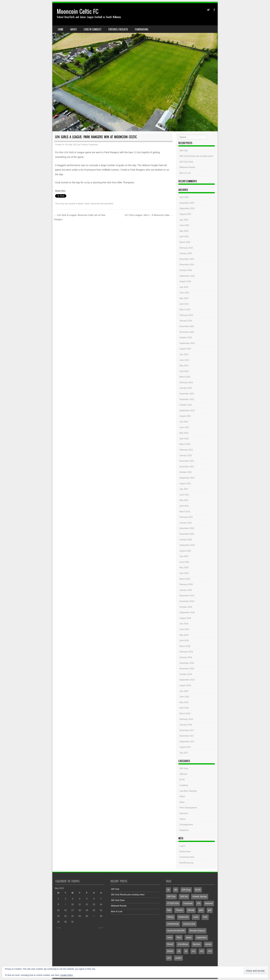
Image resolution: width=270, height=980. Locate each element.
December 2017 (187, 730)
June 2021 (184, 495)
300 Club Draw (186, 162)
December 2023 (187, 326)
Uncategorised (186, 825)
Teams (182, 819)
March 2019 (185, 646)
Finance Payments (89, 145)
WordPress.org (186, 863)
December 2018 (187, 663)
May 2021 (184, 500)
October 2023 (186, 338)
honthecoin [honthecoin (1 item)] (183, 917)
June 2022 (184, 427)
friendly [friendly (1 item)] (191, 910)
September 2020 (187, 545)
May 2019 (184, 635)
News (87, 204)
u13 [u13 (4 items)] (210, 951)
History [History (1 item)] (170, 917)
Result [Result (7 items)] (170, 944)
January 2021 (186, 523)
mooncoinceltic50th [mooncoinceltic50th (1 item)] (176, 931)
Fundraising (142, 29)
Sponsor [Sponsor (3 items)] (197, 944)
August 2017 (185, 747)
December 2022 (187, 394)
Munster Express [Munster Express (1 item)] (197, 931)
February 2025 (186, 248)
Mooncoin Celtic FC (78, 11)
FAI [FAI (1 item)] (199, 903)
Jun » (101, 928)
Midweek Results (187, 167)
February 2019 (186, 652)
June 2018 (184, 697)
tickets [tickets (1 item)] (170, 951)
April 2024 (184, 304)
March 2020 (185, 579)
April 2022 (184, 439)
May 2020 (184, 568)
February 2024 (186, 315)
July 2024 (184, 287)
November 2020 (187, 534)
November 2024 (187, 265)
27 (94, 916)
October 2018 (186, 674)
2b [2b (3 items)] (168, 890)
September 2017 (187, 742)
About (74, 29)
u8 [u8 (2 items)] (179, 951)
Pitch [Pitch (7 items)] (179, 937)
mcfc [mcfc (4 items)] (205, 917)
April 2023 (184, 371)
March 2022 (185, 444)
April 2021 (184, 506)
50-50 (182, 780)
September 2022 (187, 411)
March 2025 (185, 242)
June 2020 (184, 562)
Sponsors (184, 813)
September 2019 (187, 612)
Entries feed (185, 852)
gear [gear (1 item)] (201, 910)
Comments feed (187, 857)
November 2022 (187, 399)
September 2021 (187, 478)
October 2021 (186, 472)
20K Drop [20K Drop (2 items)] (186, 890)
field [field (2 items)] (169, 910)
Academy (184, 785)
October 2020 (186, 540)
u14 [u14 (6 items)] (169, 958)
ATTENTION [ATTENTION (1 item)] (173, 903)
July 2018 (184, 691)
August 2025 (185, 214)
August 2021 (185, 484)
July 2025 (184, 220)
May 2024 (184, 298)
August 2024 (185, 281)
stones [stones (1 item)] (208, 944)
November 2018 (187, 669)
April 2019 (184, 641)
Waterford (184, 830)
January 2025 (186, 253)
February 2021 (186, 517)
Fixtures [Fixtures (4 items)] (179, 910)
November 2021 (187, 467)
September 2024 (187, 276)
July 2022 (184, 422)
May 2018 (184, 702)
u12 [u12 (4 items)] (202, 951)
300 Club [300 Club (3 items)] (171, 897)
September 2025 (187, 208)
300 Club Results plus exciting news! (196, 156)
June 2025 (184, 225)
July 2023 (184, 354)
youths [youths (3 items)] (178, 958)
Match (81, 204)
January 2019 (186, 657)
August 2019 (185, 618)
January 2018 (186, 725)
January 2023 (186, 388)
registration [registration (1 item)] (201, 937)
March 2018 (185, 714)
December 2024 (187, 259)
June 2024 (184, 293)
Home (61, 29)
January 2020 (186, 590)
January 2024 (186, 321)
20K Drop (184, 768)
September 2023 (187, 343)
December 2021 (187, 461)
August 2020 (185, 551)
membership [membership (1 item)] (173, 924)
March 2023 (185, 377)
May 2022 (184, 433)
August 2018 (185, 685)
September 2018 (187, 680)
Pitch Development (188, 808)
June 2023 (184, 360)
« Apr (58, 928)
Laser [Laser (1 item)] (196, 917)
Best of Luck (185, 173)
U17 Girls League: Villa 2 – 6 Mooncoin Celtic (149, 215)
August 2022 (185, 416)
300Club (183, 774)
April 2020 (184, 573)
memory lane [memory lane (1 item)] (189, 924)
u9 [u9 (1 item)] (186, 951)
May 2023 (184, 366)
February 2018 (186, 719)
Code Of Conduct (93, 29)
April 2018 (184, 708)
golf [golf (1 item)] (210, 910)
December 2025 (187, 203)
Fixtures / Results (118, 29)
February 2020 (186, 584)
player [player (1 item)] (189, 937)
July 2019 (184, 624)
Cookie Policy (67, 975)
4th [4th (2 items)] (176, 890)
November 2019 (187, 601)
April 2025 (184, 237)
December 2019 (187, 596)
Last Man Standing (188, 791)
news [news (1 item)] (170, 937)
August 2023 (185, 349)
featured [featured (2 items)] (209, 903)
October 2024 (186, 270)
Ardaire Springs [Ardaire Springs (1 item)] (200, 897)
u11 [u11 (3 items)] (194, 951)
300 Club (184, 151)
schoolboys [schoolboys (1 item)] (183, 944)
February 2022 (186, 450)
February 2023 (186, 382)
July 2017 (184, 753)
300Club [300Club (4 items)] (184, 897)
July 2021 (184, 489)
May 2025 (184, 231)
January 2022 (186, 455)
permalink (109, 204)
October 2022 (186, 405)
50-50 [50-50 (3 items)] (198, 890)
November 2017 (187, 736)
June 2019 (184, 629)
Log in (182, 846)
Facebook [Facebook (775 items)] (188, 903)
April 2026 (184, 197)
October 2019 (186, 607)
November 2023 (187, 332)
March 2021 (185, 512)
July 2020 (184, 556)
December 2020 (187, 528)
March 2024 (185, 310)
